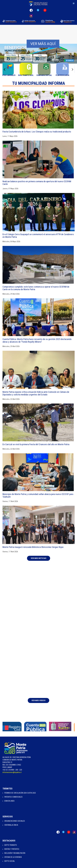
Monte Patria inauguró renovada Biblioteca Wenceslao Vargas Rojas (33, 547)
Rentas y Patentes (12, 849)
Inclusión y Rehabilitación (15, 853)
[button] (3, 54)
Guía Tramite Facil (29, 75)
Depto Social (10, 861)
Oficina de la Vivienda (13, 857)
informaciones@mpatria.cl (12, 772)
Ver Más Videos (38, 700)
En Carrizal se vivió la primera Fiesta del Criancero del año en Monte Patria (36, 444)
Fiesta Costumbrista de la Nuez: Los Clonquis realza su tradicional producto (37, 132)
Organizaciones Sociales (15, 821)
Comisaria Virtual (48, 75)
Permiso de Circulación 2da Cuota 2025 (20, 793)
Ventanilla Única (11, 825)
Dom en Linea (9, 801)
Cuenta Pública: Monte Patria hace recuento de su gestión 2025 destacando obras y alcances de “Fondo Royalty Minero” (37, 340)
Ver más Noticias (39, 558)
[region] (38, 41)
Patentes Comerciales (13, 797)
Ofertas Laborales (11, 75)
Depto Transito (11, 845)
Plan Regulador (66, 75)
